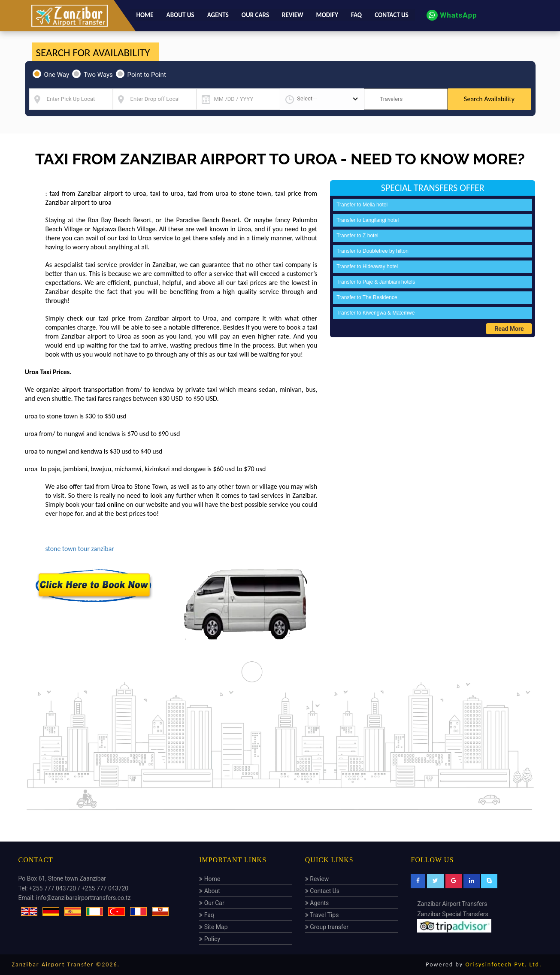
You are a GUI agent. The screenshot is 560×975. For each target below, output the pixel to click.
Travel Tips (322, 914)
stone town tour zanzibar (80, 549)
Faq (356, 15)
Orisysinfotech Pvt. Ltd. (503, 964)
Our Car (212, 902)
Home (145, 15)
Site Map (213, 927)
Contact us (392, 15)
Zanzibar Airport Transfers (452, 903)
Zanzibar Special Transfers (453, 914)
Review (293, 15)
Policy (210, 939)
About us (180, 15)
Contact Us (322, 890)
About (210, 890)
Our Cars (255, 15)
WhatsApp (452, 15)
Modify (327, 15)
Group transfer (327, 927)
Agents (218, 15)
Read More (509, 329)
